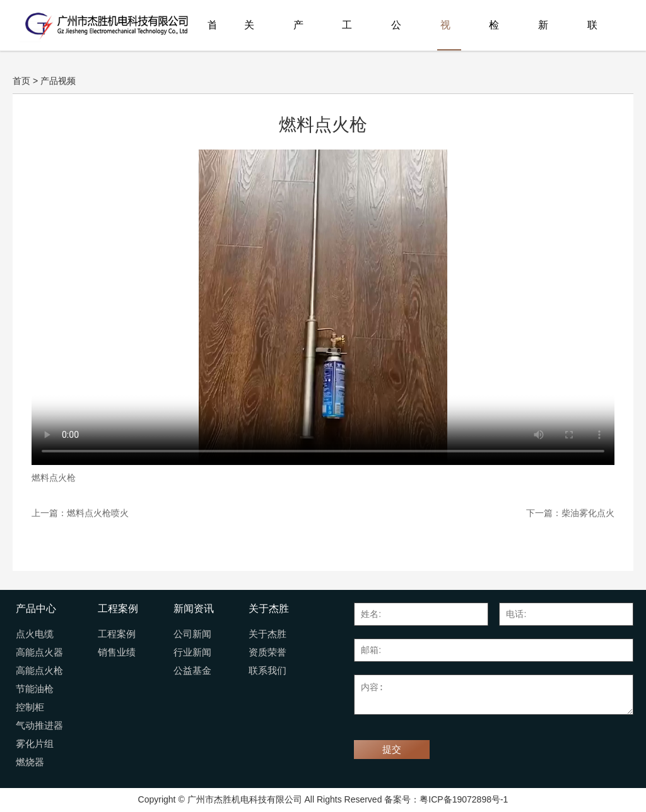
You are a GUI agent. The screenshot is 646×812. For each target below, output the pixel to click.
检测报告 (494, 35)
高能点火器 (39, 652)
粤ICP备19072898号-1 (464, 799)
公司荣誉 (396, 35)
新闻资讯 (543, 35)
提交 (392, 750)
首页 (212, 35)
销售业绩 (117, 652)
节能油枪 (35, 689)
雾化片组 (35, 744)
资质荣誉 (267, 652)
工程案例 (347, 35)
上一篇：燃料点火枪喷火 (80, 513)
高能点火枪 (39, 671)
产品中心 (298, 35)
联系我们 (592, 35)
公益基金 (192, 671)
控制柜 (30, 707)
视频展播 (445, 35)
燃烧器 (30, 762)
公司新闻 (192, 634)
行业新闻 (192, 652)
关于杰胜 (249, 35)
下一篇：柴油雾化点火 (570, 513)
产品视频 (58, 81)
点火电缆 (35, 634)
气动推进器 (39, 726)
